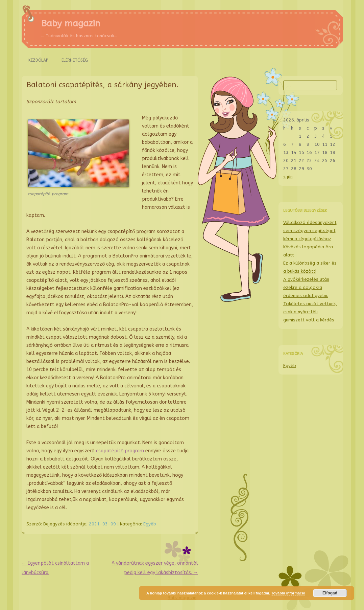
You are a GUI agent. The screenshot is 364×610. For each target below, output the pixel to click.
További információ (288, 593)
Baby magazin (71, 24)
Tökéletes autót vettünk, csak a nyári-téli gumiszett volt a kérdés (310, 312)
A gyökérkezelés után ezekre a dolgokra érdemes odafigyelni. (306, 287)
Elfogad (330, 593)
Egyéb (150, 524)
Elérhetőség (75, 60)
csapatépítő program (120, 451)
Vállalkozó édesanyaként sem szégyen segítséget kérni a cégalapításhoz (310, 231)
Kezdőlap (38, 60)
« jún (288, 177)
